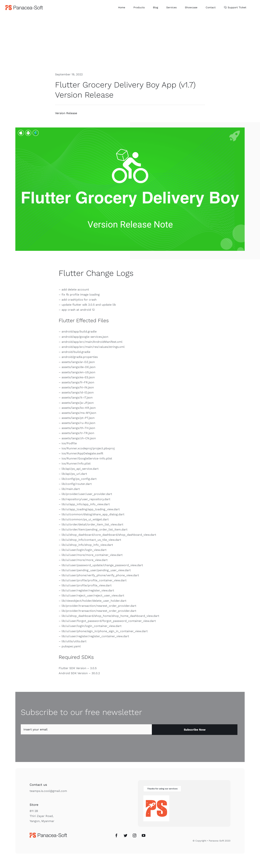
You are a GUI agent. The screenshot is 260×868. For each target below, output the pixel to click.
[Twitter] (125, 836)
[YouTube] (144, 836)
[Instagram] (135, 836)
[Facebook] (116, 836)
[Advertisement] (130, 42)
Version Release (66, 113)
